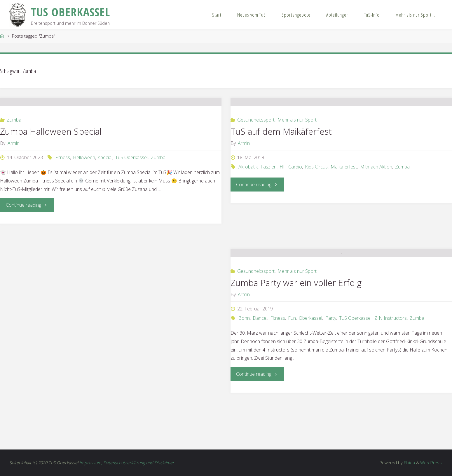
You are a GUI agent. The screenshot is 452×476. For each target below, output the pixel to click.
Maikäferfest (344, 205)
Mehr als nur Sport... (298, 159)
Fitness (63, 203)
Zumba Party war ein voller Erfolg (296, 332)
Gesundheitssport (256, 159)
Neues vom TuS (252, 15)
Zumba (14, 166)
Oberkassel (310, 368)
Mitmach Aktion (376, 205)
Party (331, 368)
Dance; (260, 368)
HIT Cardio (291, 205)
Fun (292, 368)
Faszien (269, 205)
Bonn (244, 368)
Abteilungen (337, 15)
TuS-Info (372, 15)
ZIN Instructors (391, 368)
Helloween (84, 203)
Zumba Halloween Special (51, 177)
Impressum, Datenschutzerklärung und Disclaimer (127, 463)
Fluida (409, 463)
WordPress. (431, 463)
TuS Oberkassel (131, 203)
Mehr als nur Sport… (415, 15)
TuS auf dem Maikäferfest (281, 170)
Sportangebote (296, 15)
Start (217, 15)
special (105, 203)
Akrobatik (248, 205)
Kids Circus (316, 205)
